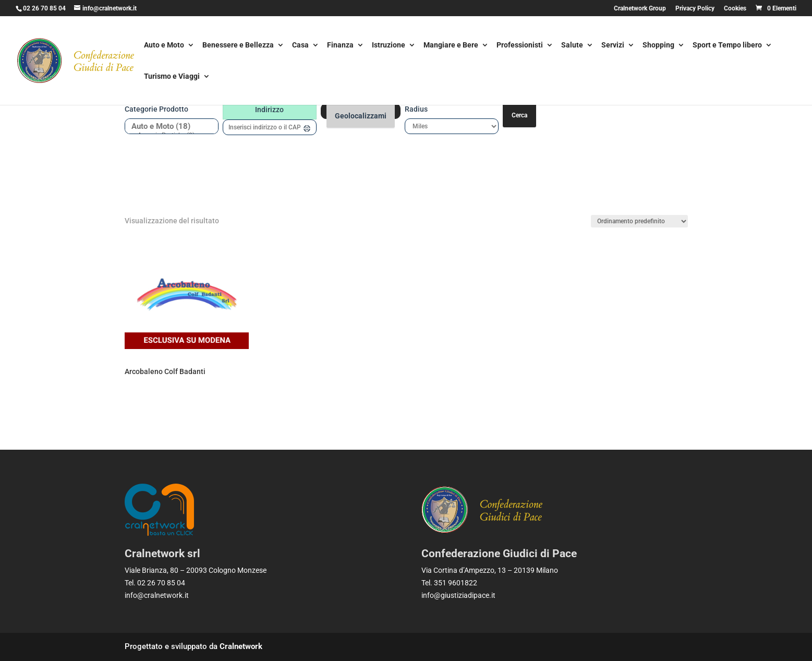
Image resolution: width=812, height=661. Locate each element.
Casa (300, 46)
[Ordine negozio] (639, 221)
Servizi (613, 46)
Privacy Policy (695, 9)
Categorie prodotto (156, 109)
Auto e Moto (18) (168, 127)
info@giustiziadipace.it (458, 595)
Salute (572, 46)
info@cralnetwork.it (157, 595)
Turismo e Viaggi (172, 77)
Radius (416, 109)
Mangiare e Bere (451, 46)
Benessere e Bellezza (238, 46)
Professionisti (520, 46)
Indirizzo (269, 110)
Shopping (658, 46)
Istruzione (389, 46)
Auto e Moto (164, 46)
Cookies (735, 9)
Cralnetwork (241, 646)
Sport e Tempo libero (727, 46)
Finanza (340, 46)
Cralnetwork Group (640, 9)
